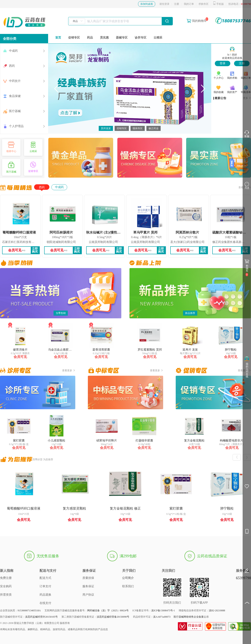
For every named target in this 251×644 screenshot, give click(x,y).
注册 (177, 4)
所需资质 (6, 595)
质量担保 (88, 578)
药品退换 (45, 595)
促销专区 (74, 38)
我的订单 (189, 4)
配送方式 (45, 578)
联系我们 (128, 586)
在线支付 (45, 603)
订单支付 (45, 586)
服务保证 (88, 586)
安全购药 (6, 586)
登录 (223, 63)
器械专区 (122, 38)
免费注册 (6, 578)
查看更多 (69, 370)
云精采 (158, 38)
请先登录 (164, 4)
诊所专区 (141, 38)
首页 (58, 38)
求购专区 (204, 4)
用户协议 (88, 595)
